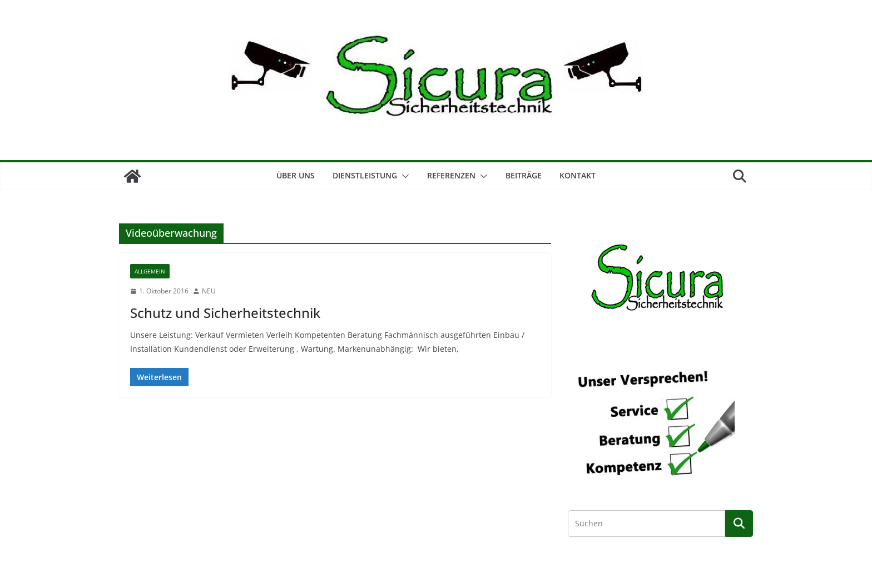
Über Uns (296, 175)
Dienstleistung (365, 175)
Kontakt (578, 175)
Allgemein (150, 271)
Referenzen (451, 175)
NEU (209, 291)
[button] (403, 176)
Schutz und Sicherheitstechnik (225, 313)
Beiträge (524, 175)
